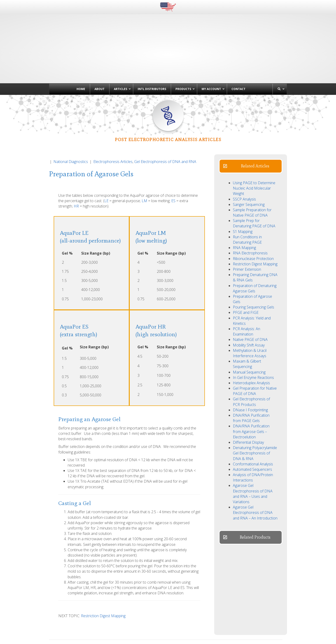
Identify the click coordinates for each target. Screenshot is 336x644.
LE (106, 166)
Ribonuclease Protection (253, 224)
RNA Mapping (244, 213)
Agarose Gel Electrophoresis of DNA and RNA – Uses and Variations (253, 459)
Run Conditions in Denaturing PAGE (247, 205)
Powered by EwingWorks (272, 637)
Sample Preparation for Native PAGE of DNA (252, 178)
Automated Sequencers (252, 435)
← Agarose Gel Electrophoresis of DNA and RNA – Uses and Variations (100, 615)
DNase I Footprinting (250, 376)
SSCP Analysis (244, 165)
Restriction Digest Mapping (103, 582)
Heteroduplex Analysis (251, 349)
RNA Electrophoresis (250, 219)
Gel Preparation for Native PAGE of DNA (255, 357)
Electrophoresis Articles (113, 127)
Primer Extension (247, 235)
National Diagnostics (71, 127)
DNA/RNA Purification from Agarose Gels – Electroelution (251, 397)
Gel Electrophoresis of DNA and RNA (165, 127)
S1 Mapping (243, 197)
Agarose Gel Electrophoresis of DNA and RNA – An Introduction (255, 478)
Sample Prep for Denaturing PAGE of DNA (254, 189)
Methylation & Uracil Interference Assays (250, 319)
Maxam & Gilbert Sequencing (247, 330)
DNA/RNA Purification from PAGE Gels (251, 384)
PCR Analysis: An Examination (247, 297)
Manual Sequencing (249, 338)
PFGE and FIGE (246, 278)
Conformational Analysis (253, 430)
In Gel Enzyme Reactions (253, 343)
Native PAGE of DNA (250, 305)
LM (144, 166)
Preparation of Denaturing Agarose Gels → (247, 613)
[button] (251, 132)
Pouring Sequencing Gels (254, 273)
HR (76, 172)
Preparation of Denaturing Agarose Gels (255, 254)
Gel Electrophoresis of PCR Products (251, 367)
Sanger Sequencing (249, 170)
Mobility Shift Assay (249, 311)
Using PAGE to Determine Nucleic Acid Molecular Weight (254, 154)
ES (173, 166)
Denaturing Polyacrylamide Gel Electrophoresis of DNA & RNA (255, 419)
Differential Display (248, 408)
